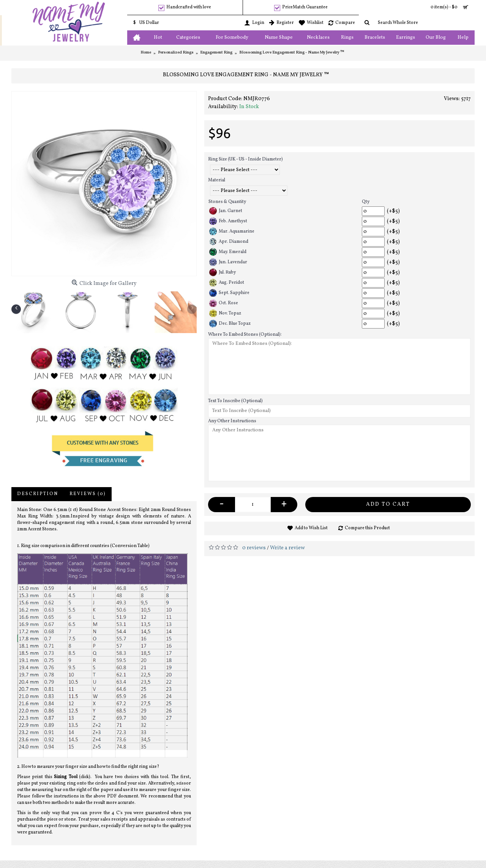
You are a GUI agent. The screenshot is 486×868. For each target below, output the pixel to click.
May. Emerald (228, 252)
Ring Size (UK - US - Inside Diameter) (245, 159)
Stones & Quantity (227, 202)
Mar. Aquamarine (232, 231)
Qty (366, 202)
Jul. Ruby (222, 272)
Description (38, 494)
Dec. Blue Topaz (230, 324)
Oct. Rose (224, 303)
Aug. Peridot (227, 283)
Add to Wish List (311, 528)
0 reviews (254, 548)
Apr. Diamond (229, 242)
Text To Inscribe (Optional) (235, 401)
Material (217, 180)
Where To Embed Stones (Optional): (245, 335)
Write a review (287, 548)
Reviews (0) (88, 494)
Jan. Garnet (226, 211)
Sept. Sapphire (229, 293)
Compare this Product (367, 528)
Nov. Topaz (225, 313)
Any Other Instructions (232, 421)
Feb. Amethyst (228, 221)
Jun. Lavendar (228, 262)
